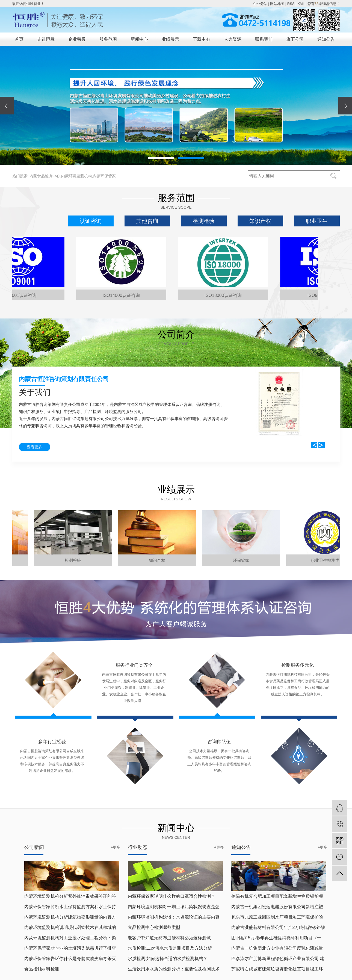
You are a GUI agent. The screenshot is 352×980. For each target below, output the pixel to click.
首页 (19, 39)
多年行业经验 (52, 742)
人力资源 (233, 39)
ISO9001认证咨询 (21, 295)
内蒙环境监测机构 (76, 176)
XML (301, 4)
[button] (161, 158)
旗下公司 (295, 39)
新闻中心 (139, 39)
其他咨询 (147, 221)
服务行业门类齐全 (134, 665)
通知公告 (326, 39)
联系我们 (264, 39)
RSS (291, 4)
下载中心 (202, 39)
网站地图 (277, 4)
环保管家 (244, 560)
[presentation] (7, 106)
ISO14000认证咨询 (123, 295)
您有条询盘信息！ (324, 4)
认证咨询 (91, 221)
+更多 (116, 847)
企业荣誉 (77, 39)
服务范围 (108, 39)
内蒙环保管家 (104, 176)
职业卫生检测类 (328, 560)
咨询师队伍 (219, 742)
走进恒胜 (46, 39)
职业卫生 (317, 221)
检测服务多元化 (298, 665)
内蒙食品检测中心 (45, 176)
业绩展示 (170, 39)
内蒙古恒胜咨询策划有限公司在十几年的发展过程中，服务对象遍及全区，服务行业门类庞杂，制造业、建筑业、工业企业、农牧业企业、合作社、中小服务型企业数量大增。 (134, 688)
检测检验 (204, 221)
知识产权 (260, 221)
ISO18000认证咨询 (225, 295)
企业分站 (260, 4)
